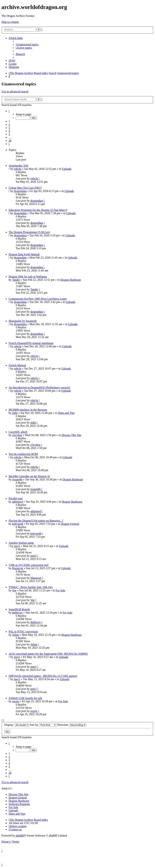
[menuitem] (27, 44)
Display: (17, 725)
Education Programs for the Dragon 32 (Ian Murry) (38, 210)
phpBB (20, 836)
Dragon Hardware (71, 280)
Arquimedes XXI (18, 166)
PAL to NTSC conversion (23, 632)
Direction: (72, 725)
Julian (16, 635)
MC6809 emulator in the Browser (28, 410)
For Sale (60, 590)
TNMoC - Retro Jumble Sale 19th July (31, 587)
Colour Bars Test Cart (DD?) (25, 188)
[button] (9, 111)
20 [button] (10, 141)
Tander (16, 280)
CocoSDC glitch (18, 432)
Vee (14, 590)
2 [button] (9, 124)
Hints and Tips (66, 413)
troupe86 (17, 479)
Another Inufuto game (21, 543)
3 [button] (9, 128)
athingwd (17, 502)
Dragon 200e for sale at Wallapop (28, 277)
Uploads (67, 169)
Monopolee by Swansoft (22, 321)
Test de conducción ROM (23, 454)
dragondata (20, 191)
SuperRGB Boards (19, 609)
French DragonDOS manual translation (31, 343)
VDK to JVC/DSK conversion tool (28, 565)
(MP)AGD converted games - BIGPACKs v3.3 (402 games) (43, 676)
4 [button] (9, 131)
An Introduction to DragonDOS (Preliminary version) (39, 387)
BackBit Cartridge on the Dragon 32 (29, 476)
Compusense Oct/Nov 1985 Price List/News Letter (38, 299)
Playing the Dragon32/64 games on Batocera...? (36, 521)
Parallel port (16, 498)
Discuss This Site (71, 435)
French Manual (17, 365)
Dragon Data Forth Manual (24, 254)
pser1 (17, 546)
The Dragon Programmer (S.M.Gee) (29, 232)
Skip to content (10, 22)
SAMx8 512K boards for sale (25, 698)
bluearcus (18, 568)
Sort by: (43, 725)
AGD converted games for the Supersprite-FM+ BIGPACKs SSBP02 (48, 654)
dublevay (17, 613)
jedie (15, 413)
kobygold (17, 524)
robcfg (18, 169)
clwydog (17, 435)
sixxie (16, 701)
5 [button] (9, 134)
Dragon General (70, 524)
